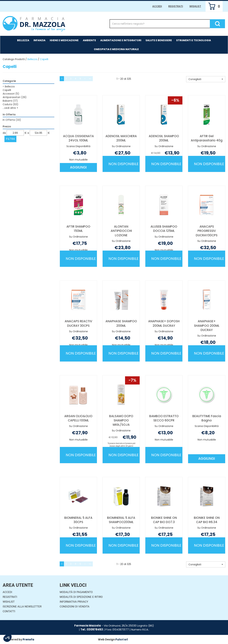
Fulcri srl (122, 639)
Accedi (157, 6)
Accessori (11, 94)
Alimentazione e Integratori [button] (121, 40)
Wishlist (195, 6)
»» (90, 79)
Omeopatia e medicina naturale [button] (116, 49)
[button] (206, 79)
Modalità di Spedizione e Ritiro (81, 597)
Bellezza (32, 59)
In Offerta (12, 120)
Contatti (9, 611)
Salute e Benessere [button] (159, 40)
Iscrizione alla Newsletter (22, 607)
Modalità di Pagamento (76, 592)
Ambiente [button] (89, 40)
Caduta (11, 104)
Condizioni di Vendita (75, 607)
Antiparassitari (15, 97)
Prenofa (28, 639)
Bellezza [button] (23, 40)
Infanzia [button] (39, 40)
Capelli (7, 90)
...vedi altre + (10, 108)
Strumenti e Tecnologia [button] (194, 40)
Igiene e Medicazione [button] (64, 40)
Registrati (176, 6)
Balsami (10, 101)
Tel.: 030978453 (92, 629)
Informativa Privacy (74, 602)
